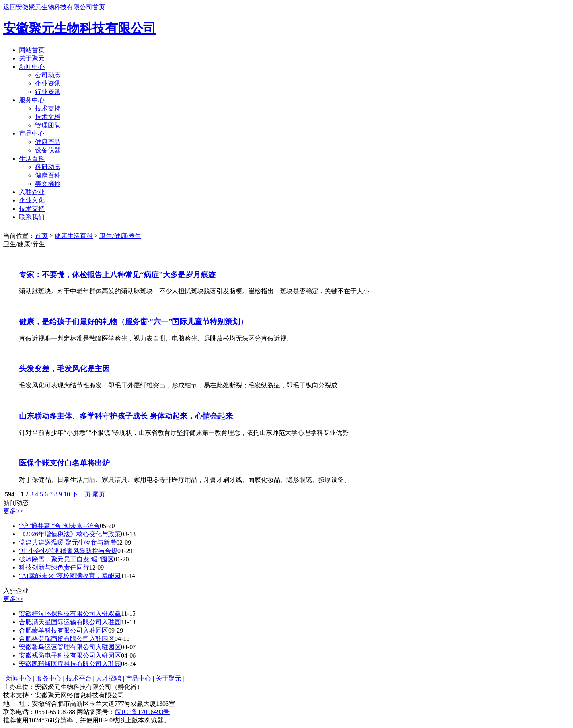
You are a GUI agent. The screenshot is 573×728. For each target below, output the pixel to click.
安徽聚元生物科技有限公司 (80, 28)
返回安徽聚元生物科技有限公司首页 (54, 7)
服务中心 (32, 100)
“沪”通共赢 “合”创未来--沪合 (59, 526)
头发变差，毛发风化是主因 (64, 369)
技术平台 (79, 678)
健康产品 (48, 142)
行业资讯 (48, 92)
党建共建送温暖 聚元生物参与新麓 (68, 542)
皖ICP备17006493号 (142, 712)
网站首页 (32, 50)
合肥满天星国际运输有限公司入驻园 (70, 622)
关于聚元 (32, 58)
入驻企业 (32, 192)
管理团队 (48, 125)
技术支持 (48, 108)
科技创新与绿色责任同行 (54, 567)
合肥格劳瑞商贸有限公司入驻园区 (67, 639)
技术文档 (48, 117)
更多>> (13, 511)
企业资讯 (48, 83)
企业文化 (32, 200)
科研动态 (48, 167)
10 (67, 494)
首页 (41, 236)
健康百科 (48, 175)
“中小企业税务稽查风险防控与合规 (68, 551)
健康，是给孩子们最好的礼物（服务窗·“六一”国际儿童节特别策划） (133, 322)
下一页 (81, 494)
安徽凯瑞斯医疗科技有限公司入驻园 (70, 664)
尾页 (99, 494)
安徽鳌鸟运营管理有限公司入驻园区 (70, 647)
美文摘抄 (48, 184)
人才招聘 (109, 678)
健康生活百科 (74, 236)
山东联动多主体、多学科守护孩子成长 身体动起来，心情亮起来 (126, 416)
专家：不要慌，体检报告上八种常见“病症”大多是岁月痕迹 (117, 275)
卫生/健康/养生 (120, 236)
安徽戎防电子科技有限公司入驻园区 (70, 655)
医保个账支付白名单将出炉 (64, 463)
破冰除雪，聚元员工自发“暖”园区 (66, 559)
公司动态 (48, 75)
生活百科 (32, 159)
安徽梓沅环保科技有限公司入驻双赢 (70, 614)
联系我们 (32, 217)
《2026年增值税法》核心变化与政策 (70, 534)
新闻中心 (32, 67)
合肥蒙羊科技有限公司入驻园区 (64, 630)
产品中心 (32, 133)
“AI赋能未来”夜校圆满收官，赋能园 (70, 576)
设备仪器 (48, 150)
